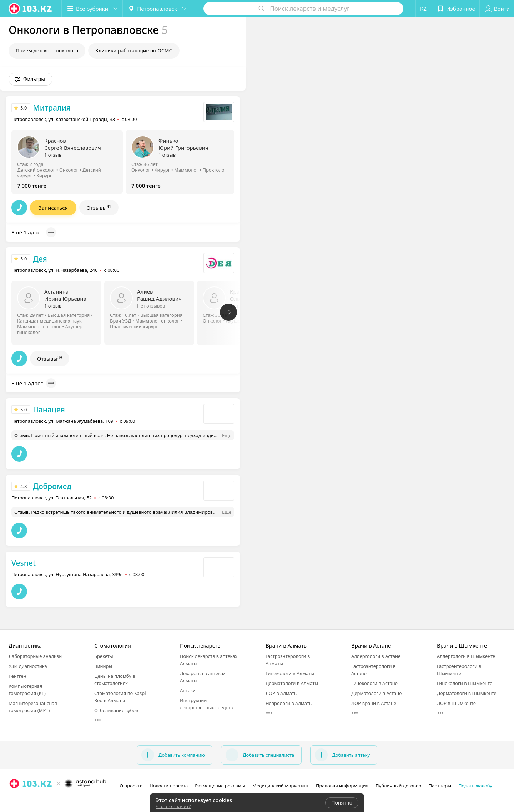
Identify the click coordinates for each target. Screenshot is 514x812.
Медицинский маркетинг (281, 786)
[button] (92, 9)
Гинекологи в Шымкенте (465, 683)
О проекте (131, 786)
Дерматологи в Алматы (292, 683)
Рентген (17, 676)
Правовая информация (342, 786)
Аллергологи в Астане (376, 656)
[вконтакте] (34, 799)
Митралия (52, 108)
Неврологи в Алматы (289, 703)
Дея (40, 259)
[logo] (31, 9)
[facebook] (24, 799)
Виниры (103, 666)
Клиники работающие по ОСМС (134, 50)
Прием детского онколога (47, 50)
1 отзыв (53, 155)
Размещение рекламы (220, 786)
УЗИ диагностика (28, 666)
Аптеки (188, 690)
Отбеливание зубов (116, 710)
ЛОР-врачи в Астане (374, 703)
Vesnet (24, 563)
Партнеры (440, 786)
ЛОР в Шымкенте (456, 703)
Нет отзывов (151, 306)
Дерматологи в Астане (376, 693)
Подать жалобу (475, 786)
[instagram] (14, 799)
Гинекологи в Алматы (290, 673)
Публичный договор (398, 786)
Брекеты (104, 656)
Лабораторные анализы (36, 656)
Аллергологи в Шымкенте (466, 656)
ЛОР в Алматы (282, 693)
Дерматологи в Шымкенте (467, 693)
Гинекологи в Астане (374, 683)
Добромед (52, 486)
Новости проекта (169, 786)
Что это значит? (173, 806)
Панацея (49, 410)
